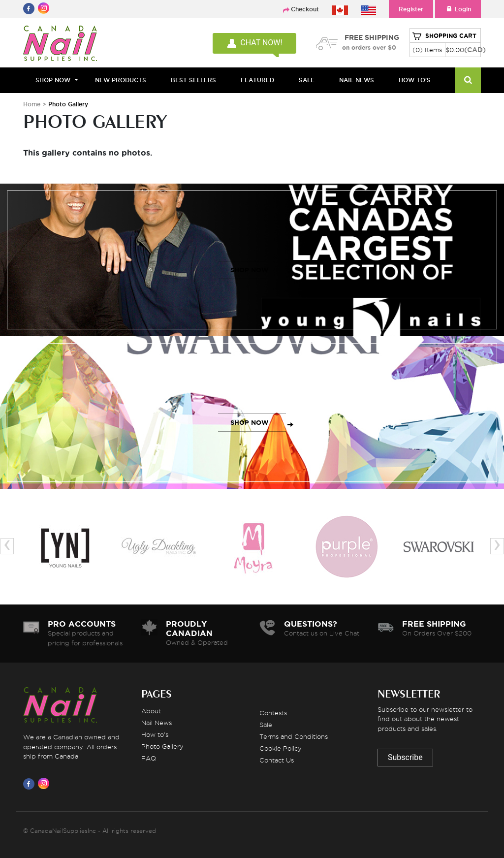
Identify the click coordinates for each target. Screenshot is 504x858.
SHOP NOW (250, 270)
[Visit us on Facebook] (31, 784)
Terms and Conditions (294, 736)
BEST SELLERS (193, 80)
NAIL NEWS (357, 80)
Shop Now (53, 80)
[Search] (468, 80)
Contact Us (277, 760)
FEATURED (257, 80)
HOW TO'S (415, 80)
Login (458, 9)
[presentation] (7, 546)
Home (32, 104)
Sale (266, 725)
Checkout (305, 9)
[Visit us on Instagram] (45, 784)
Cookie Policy (281, 748)
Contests (273, 713)
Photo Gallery (162, 746)
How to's (155, 734)
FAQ (149, 758)
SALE (307, 80)
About (151, 711)
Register (411, 9)
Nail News (157, 723)
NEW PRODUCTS (121, 80)
